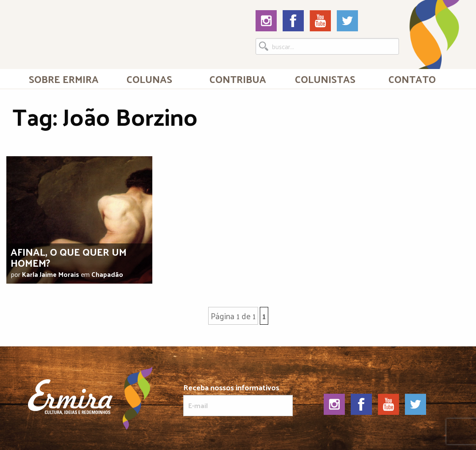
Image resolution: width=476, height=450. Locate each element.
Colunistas (325, 79)
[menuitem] (64, 79)
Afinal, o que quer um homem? (69, 257)
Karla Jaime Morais (51, 274)
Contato (412, 79)
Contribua (238, 79)
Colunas (149, 79)
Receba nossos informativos (238, 400)
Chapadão (107, 274)
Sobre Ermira (64, 79)
